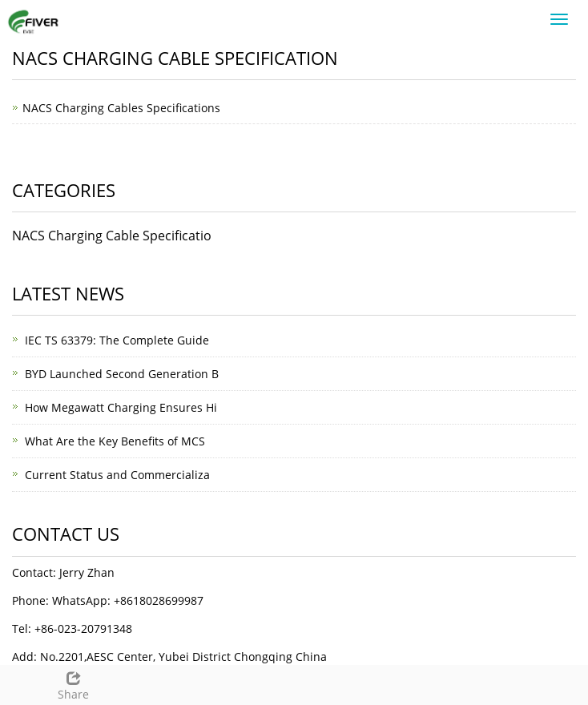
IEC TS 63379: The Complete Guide (117, 340)
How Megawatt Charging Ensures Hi (121, 407)
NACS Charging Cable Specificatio (112, 236)
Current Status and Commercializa (117, 475)
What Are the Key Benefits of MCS (115, 441)
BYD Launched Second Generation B (122, 374)
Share (74, 684)
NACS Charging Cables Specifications (121, 108)
